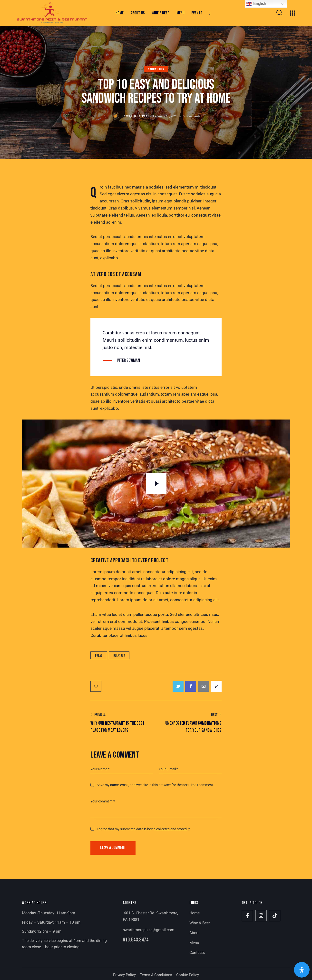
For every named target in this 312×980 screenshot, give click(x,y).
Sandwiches (156, 69)
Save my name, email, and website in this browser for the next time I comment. (155, 785)
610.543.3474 (136, 940)
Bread (99, 655)
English (256, 4)
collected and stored (171, 829)
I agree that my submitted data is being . (143, 829)
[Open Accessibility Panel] (302, 970)
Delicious (119, 655)
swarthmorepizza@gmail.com (149, 930)
